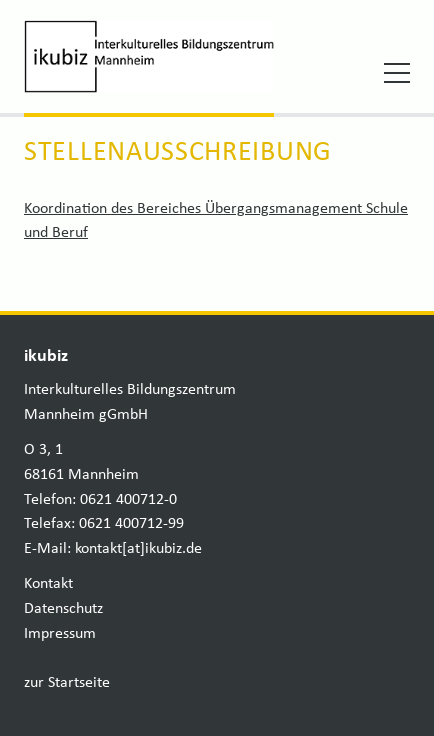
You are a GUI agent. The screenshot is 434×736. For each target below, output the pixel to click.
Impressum (60, 634)
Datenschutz (63, 609)
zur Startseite (67, 683)
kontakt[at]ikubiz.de (138, 549)
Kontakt (48, 584)
